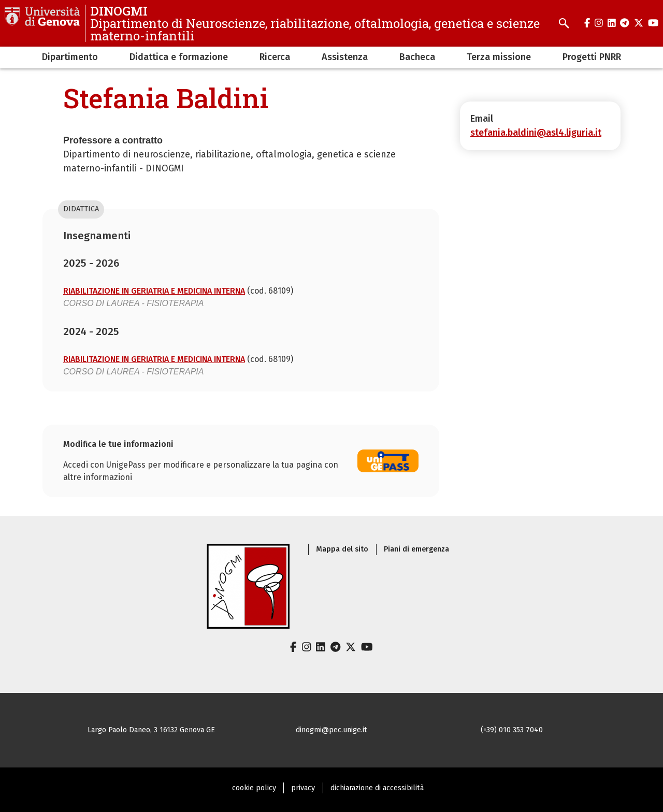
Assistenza (345, 57)
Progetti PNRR (592, 57)
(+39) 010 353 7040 (512, 730)
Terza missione (499, 57)
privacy (303, 788)
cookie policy (254, 788)
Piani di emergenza (416, 549)
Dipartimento (70, 57)
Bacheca (417, 57)
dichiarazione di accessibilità (377, 788)
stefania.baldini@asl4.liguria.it (536, 133)
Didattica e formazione (179, 57)
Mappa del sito (342, 549)
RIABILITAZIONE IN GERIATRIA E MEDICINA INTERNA (154, 291)
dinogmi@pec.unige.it (331, 730)
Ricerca (275, 57)
